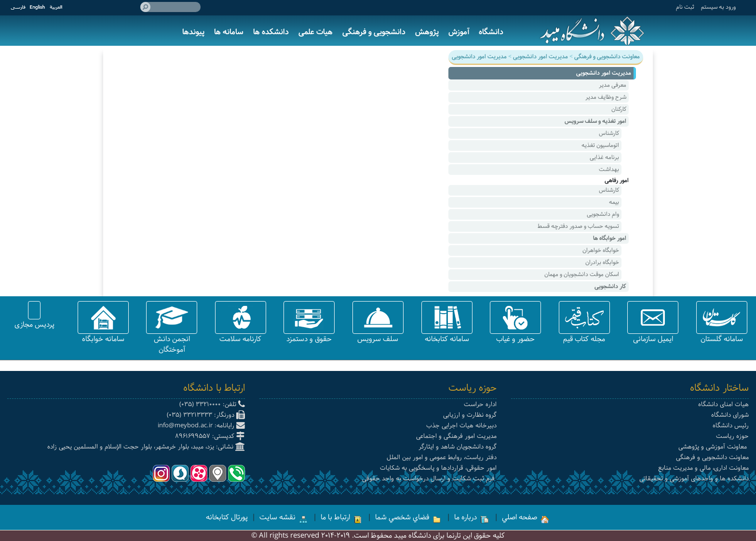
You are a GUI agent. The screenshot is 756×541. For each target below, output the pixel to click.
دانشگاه (491, 32)
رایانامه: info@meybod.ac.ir (201, 426)
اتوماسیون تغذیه (600, 145)
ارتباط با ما (341, 517)
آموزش (459, 32)
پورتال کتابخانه (227, 517)
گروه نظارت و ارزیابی (470, 415)
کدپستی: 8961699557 (210, 436)
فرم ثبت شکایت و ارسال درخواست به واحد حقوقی (429, 479)
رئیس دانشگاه (731, 426)
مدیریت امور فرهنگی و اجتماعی (456, 436)
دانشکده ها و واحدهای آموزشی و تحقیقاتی (694, 479)
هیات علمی (316, 32)
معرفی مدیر (613, 85)
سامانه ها (229, 32)
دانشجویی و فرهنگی (374, 32)
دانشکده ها (271, 32)
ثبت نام (685, 7)
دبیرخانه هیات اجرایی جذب (461, 426)
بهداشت (609, 169)
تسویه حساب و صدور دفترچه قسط (578, 226)
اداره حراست (480, 404)
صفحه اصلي (525, 517)
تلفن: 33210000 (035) (212, 404)
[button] (722, 317)
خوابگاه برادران (602, 262)
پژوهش (427, 32)
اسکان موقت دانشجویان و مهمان (582, 274)
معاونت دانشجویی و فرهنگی (712, 457)
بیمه (614, 202)
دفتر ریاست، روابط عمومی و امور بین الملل (442, 457)
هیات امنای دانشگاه (723, 404)
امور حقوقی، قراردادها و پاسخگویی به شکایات (438, 468)
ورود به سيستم (718, 7)
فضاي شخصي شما (408, 517)
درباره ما (471, 517)
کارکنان (619, 109)
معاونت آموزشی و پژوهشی (714, 447)
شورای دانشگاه (730, 415)
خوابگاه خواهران (601, 250)
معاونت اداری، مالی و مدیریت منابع (703, 468)
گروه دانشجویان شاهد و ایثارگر (458, 447)
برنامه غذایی (604, 157)
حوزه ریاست (732, 436)
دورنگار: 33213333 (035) (206, 415)
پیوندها (193, 32)
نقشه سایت (283, 517)
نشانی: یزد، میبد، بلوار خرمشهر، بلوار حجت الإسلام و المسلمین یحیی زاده (146, 447)
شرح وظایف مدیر (606, 97)
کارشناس (609, 133)
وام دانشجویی (603, 214)
